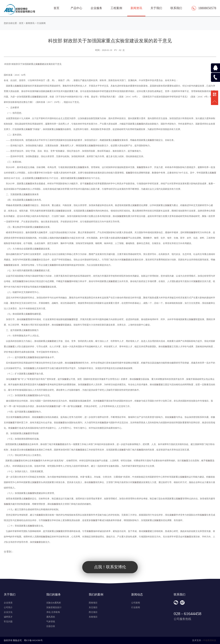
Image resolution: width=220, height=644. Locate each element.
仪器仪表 (51, 626)
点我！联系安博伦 (110, 567)
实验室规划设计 (54, 607)
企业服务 (96, 8)
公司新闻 (136, 603)
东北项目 (93, 607)
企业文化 (8, 612)
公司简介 (8, 607)
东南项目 (93, 617)
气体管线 (51, 622)
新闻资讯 (136, 8)
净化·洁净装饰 (53, 612)
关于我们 (156, 8)
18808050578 (207, 8)
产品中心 (76, 8)
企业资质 (8, 603)
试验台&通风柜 (54, 603)
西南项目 (93, 603)
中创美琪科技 (210, 640)
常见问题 (8, 622)
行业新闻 (41, 23)
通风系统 (51, 617)
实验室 (39, 64)
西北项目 (93, 612)
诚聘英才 (8, 617)
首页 (21, 23)
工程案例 (116, 8)
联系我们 (176, 8)
